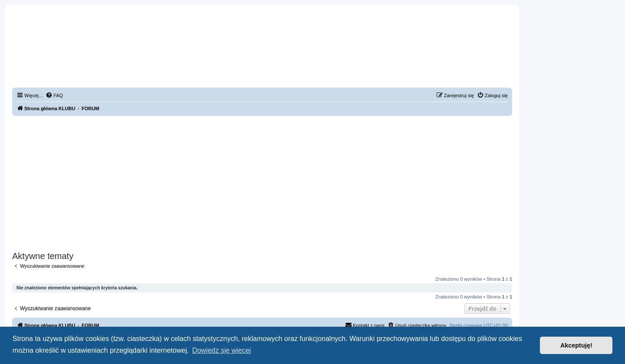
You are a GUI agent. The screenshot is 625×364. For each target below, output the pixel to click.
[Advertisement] (262, 184)
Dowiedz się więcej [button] (222, 350)
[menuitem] (54, 95)
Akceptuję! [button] (576, 345)
